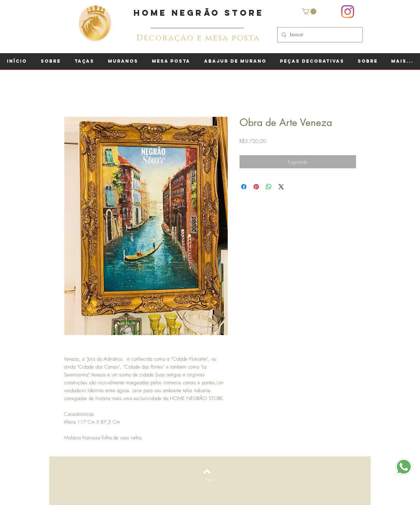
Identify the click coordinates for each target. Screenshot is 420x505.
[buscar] (319, 35)
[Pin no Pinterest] (256, 187)
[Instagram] (348, 12)
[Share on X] (281, 187)
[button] (309, 11)
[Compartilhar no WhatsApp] (269, 187)
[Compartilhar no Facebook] (244, 187)
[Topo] (210, 479)
